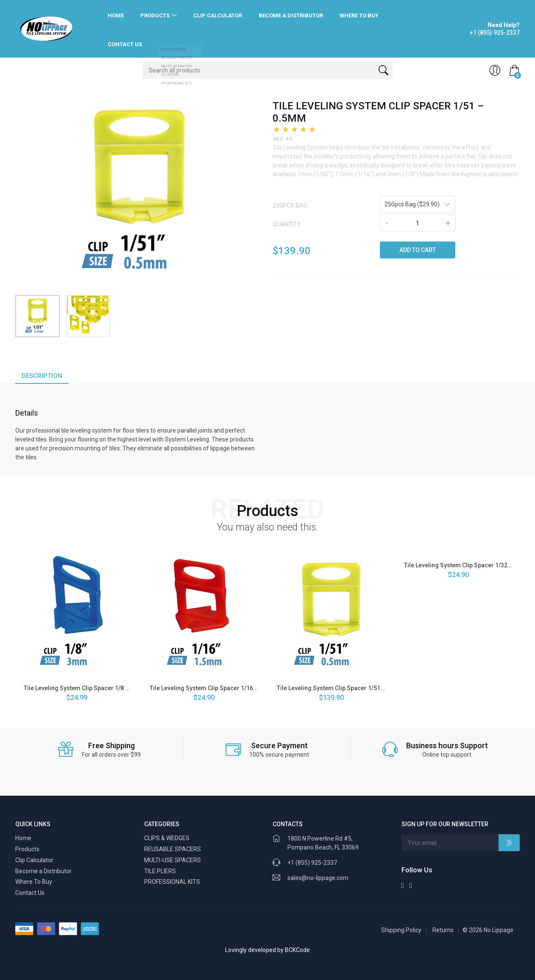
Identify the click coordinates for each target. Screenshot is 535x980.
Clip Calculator (218, 15)
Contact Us (125, 44)
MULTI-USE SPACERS (173, 860)
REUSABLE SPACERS (173, 849)
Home (116, 15)
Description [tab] (42, 376)
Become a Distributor (291, 15)
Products (155, 15)
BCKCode (297, 950)
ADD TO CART (418, 250)
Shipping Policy (401, 930)
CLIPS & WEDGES (167, 838)
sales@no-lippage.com (318, 878)
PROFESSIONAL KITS (172, 882)
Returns (443, 930)
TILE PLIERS (160, 871)
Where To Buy (359, 15)
